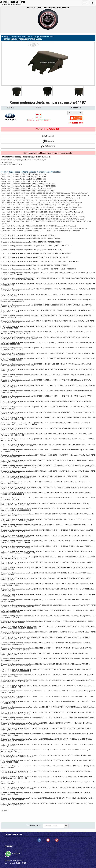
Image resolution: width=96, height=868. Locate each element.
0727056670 (16, 854)
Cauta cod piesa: (34, 825)
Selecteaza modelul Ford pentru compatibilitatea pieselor (48, 153)
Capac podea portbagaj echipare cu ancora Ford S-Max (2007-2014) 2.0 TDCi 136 (28, 235)
